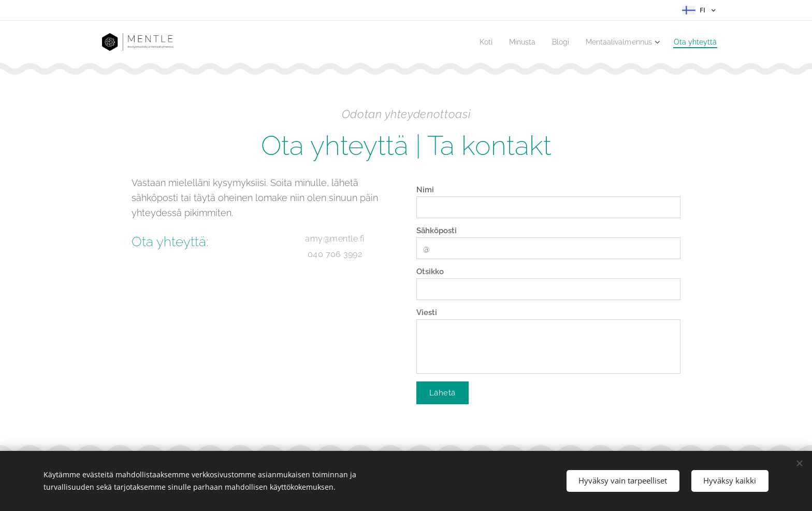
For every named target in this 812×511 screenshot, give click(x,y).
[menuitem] (474, 42)
